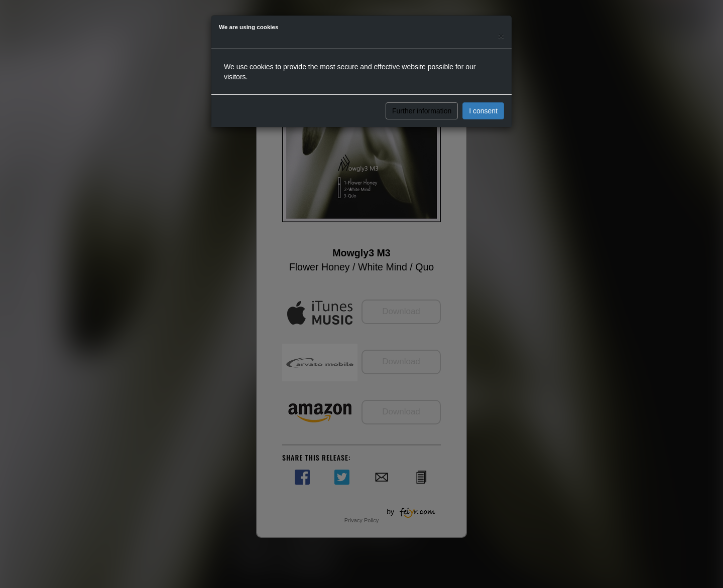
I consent (483, 111)
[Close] (501, 36)
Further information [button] (422, 111)
